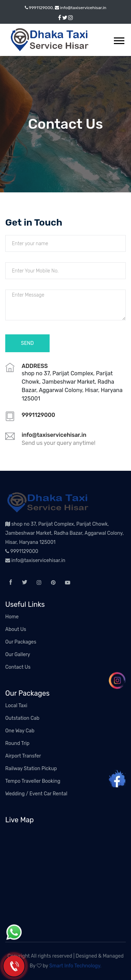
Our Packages (21, 642)
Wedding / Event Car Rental (36, 794)
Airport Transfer (23, 756)
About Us (16, 629)
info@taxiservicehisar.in (35, 560)
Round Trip (17, 743)
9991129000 (22, 551)
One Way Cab (20, 731)
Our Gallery (18, 655)
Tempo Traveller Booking (33, 781)
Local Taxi (16, 706)
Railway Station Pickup (31, 769)
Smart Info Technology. (75, 966)
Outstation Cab (22, 718)
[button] (119, 39)
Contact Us (18, 667)
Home (12, 617)
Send (27, 343)
